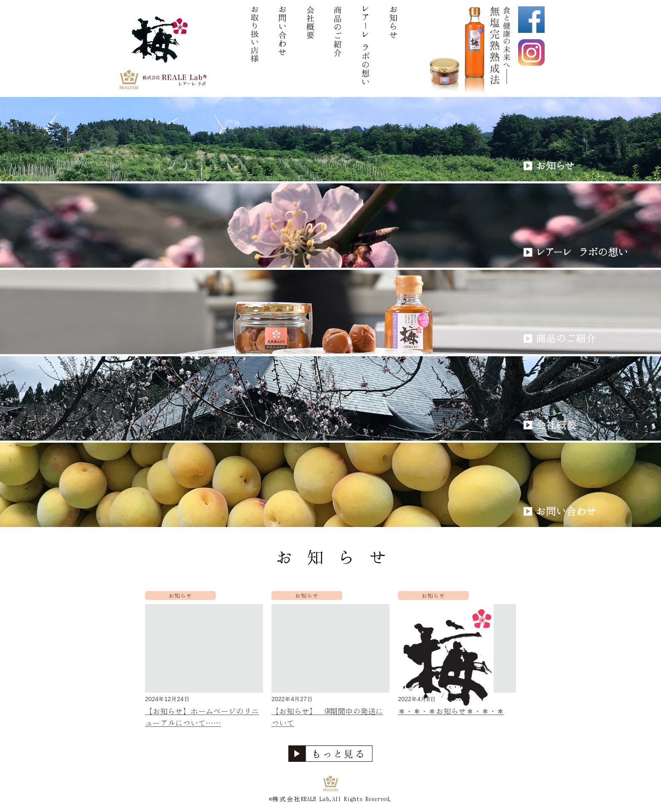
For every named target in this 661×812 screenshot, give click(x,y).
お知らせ (180, 596)
